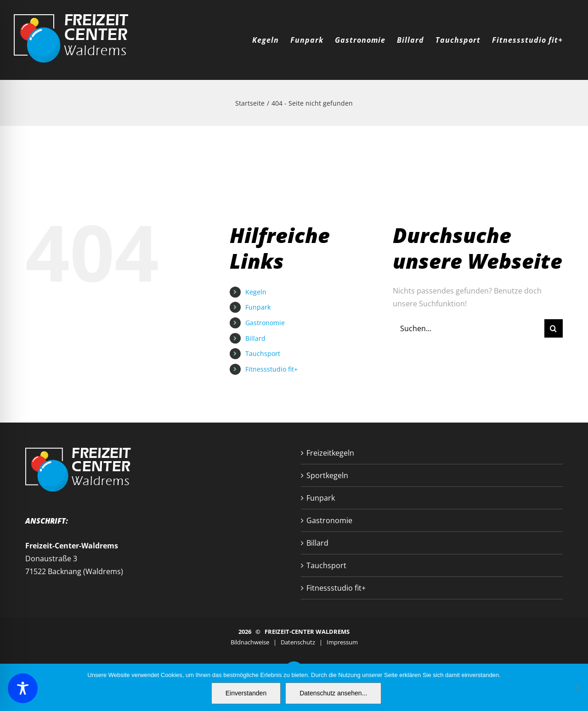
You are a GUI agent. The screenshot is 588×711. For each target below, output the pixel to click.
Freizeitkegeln (330, 453)
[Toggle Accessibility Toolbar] (23, 688)
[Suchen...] (469, 328)
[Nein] (577, 688)
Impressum (342, 642)
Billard (255, 338)
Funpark (258, 307)
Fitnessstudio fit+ (271, 369)
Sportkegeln (327, 475)
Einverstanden (246, 693)
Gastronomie (265, 323)
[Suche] (554, 328)
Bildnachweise (250, 642)
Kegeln (256, 292)
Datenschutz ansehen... (333, 693)
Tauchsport (263, 353)
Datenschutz (298, 642)
